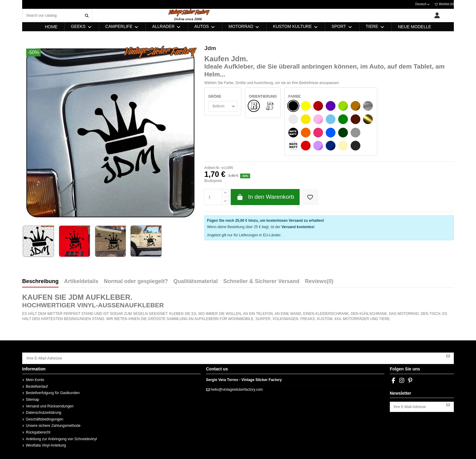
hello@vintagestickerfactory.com (237, 388)
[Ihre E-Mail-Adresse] (233, 358)
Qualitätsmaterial (195, 282)
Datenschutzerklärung (44, 412)
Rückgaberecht (38, 431)
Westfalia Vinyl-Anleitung (46, 444)
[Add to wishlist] (310, 197)
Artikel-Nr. (212, 168)
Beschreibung (40, 282)
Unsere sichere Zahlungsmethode (53, 425)
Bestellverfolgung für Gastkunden (53, 392)
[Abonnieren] (448, 356)
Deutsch (423, 4)
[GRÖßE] (222, 106)
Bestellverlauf (37, 385)
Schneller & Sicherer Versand (261, 282)
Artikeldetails (81, 282)
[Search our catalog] (87, 15)
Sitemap (32, 399)
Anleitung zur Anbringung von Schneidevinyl (61, 438)
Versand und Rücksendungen (50, 405)
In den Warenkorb (265, 197)
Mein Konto (35, 379)
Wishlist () (444, 4)
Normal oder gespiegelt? (136, 282)
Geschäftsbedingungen (44, 418)
